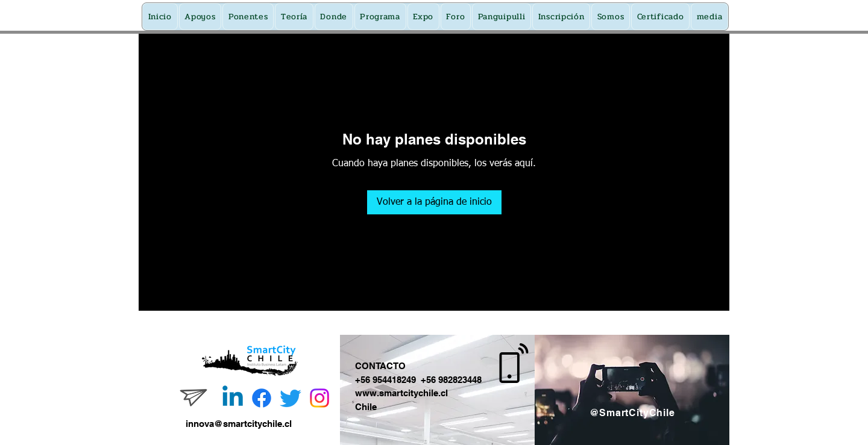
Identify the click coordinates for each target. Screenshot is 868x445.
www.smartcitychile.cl (401, 393)
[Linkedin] (233, 398)
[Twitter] (291, 398)
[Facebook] (262, 398)
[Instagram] (319, 398)
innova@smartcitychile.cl (239, 424)
